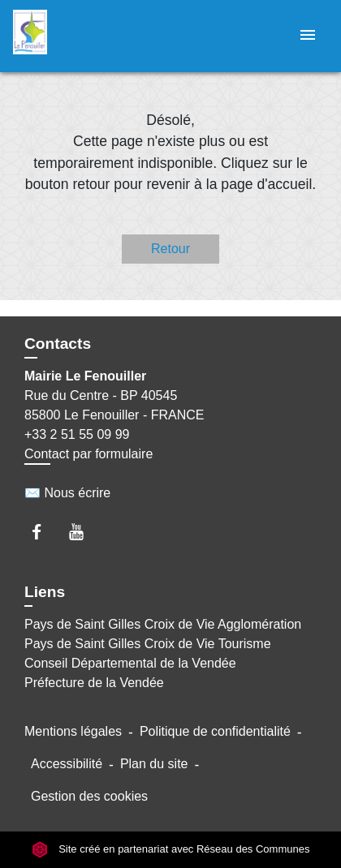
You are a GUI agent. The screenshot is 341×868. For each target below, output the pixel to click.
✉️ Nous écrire (67, 493)
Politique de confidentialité (215, 731)
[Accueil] (74, 36)
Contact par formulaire (88, 454)
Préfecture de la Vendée (94, 683)
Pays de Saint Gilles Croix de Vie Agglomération (163, 624)
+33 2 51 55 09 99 (77, 434)
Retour (170, 249)
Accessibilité (67, 764)
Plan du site (154, 764)
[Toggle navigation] (308, 36)
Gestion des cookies (89, 796)
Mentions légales (73, 731)
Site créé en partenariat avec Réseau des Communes (171, 850)
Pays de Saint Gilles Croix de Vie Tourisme (148, 644)
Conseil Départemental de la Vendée (130, 663)
